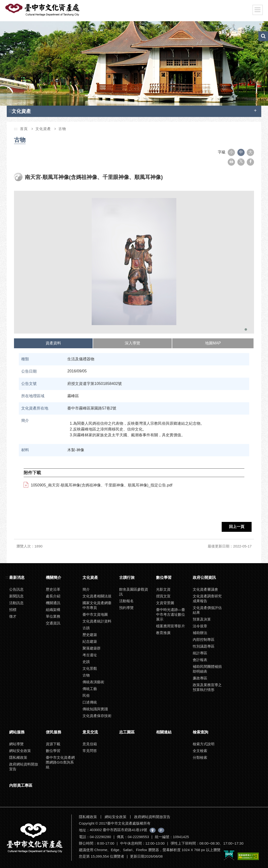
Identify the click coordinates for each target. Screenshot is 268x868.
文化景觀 (90, 668)
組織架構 (53, 610)
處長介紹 (53, 596)
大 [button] (250, 152)
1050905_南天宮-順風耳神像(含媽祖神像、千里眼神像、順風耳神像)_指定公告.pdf (102, 485)
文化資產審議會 (205, 589)
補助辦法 (200, 633)
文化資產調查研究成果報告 (207, 598)
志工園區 (127, 732)
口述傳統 (90, 702)
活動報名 (126, 601)
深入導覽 (132, 343)
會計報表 (200, 660)
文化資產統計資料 (97, 621)
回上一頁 (237, 527)
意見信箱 (90, 744)
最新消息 (17, 578)
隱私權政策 (18, 757)
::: (11, 111)
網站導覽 (16, 744)
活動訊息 (16, 603)
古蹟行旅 (127, 578)
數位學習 (164, 578)
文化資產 (43, 129)
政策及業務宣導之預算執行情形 (207, 687)
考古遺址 (90, 655)
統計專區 (200, 653)
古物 (62, 129)
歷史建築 (90, 635)
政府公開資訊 (204, 578)
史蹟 (86, 662)
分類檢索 (200, 757)
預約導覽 (126, 608)
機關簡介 (54, 578)
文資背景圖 (165, 603)
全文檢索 (200, 751)
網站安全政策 (20, 751)
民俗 (86, 695)
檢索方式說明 (204, 744)
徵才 (13, 616)
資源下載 (53, 744)
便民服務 (54, 732)
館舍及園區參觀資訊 (134, 592)
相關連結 (164, 732)
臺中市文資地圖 (95, 614)
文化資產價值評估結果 (207, 610)
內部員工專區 (21, 785)
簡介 (86, 589)
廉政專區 (200, 678)
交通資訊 (53, 623)
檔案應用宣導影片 (171, 626)
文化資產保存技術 (97, 716)
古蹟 (86, 628)
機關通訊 (53, 603)
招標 (13, 610)
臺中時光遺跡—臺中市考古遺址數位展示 (171, 614)
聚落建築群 (92, 648)
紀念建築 (90, 641)
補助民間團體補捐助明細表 (207, 669)
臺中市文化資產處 (43, 10)
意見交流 (90, 732)
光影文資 (163, 589)
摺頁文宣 (163, 596)
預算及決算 (202, 619)
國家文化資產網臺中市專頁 (97, 605)
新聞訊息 (16, 596)
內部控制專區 (204, 639)
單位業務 (53, 616)
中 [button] (241, 152)
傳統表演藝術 (93, 682)
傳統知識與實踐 (95, 709)
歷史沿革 (53, 589)
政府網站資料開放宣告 (24, 767)
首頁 (24, 129)
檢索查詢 (200, 732)
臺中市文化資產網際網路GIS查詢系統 (60, 762)
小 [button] (231, 152)
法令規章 (200, 626)
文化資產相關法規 (97, 596)
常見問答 (90, 751)
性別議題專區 (204, 646)
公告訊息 (16, 589)
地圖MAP (213, 343)
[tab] (54, 343)
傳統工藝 (90, 689)
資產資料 (53, 343)
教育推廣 (163, 633)
